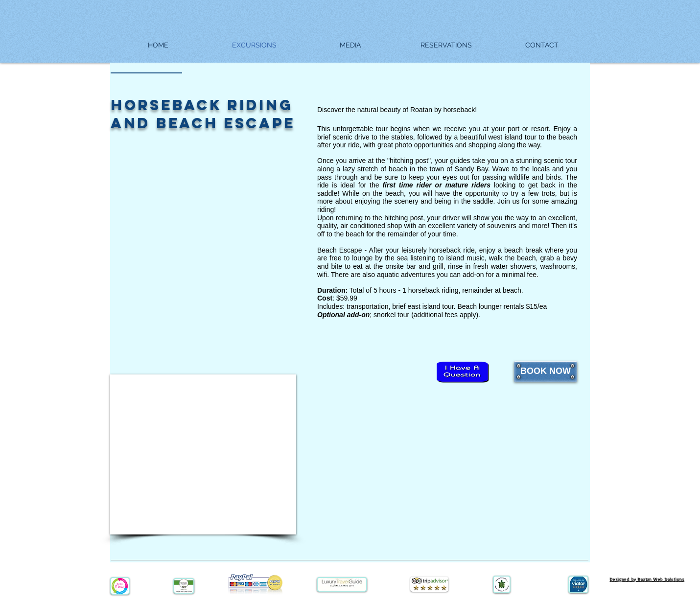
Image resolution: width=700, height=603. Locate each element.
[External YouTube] (203, 454)
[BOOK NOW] (546, 371)
